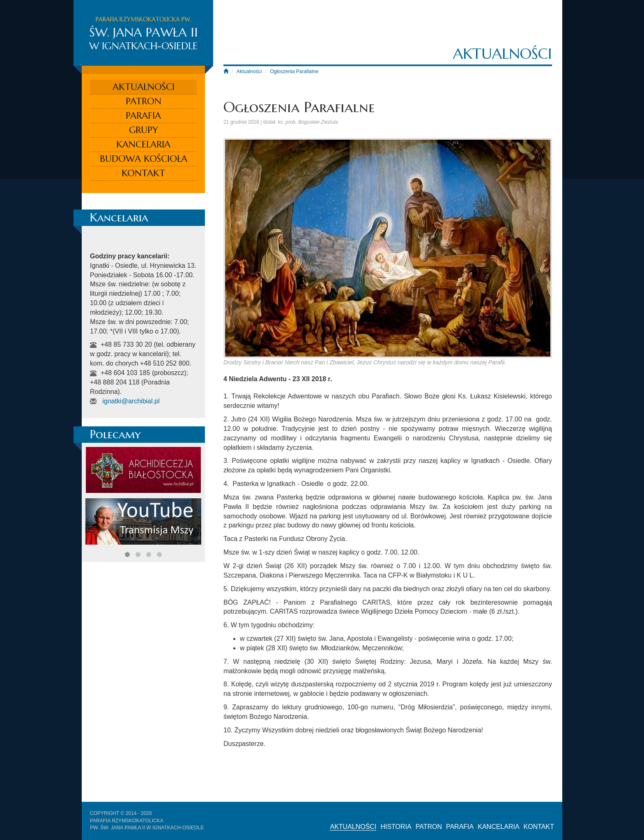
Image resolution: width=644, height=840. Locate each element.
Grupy (144, 130)
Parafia (143, 116)
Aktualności (144, 87)
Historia (396, 827)
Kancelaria (143, 144)
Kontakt (143, 173)
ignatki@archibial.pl (131, 401)
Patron (144, 101)
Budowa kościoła (144, 159)
